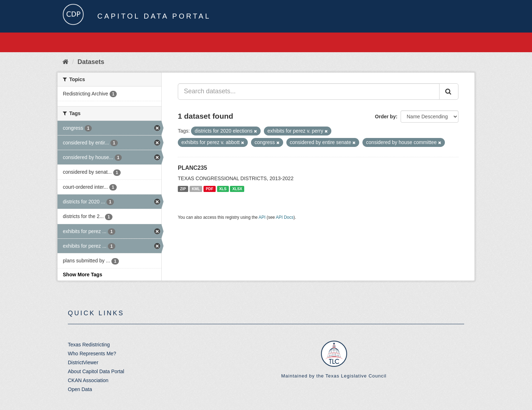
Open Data (80, 389)
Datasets (91, 62)
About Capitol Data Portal (96, 371)
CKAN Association (88, 380)
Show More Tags (82, 275)
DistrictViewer (83, 362)
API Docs (285, 217)
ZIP (183, 189)
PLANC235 (192, 168)
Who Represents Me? (92, 354)
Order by (385, 117)
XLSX (237, 189)
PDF (209, 189)
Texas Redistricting (89, 345)
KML (196, 189)
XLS (223, 189)
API (262, 217)
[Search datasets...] (309, 92)
